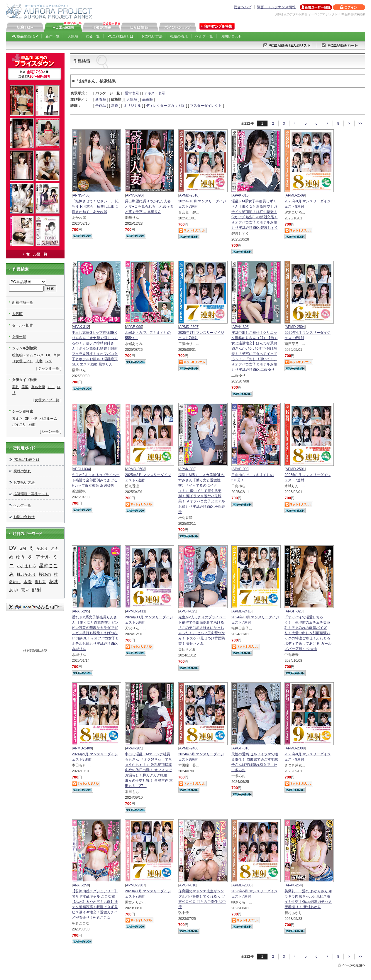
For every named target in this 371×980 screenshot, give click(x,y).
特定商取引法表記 (35, 651)
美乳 (16, 387)
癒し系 (40, 582)
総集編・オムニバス (28, 355)
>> (360, 123)
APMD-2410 (242, 611)
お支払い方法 (152, 36)
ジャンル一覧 (49, 368)
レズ (49, 361)
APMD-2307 (136, 885)
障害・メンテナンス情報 (276, 7)
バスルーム (48, 419)
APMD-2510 (189, 195)
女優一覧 (93, 36)
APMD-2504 (295, 327)
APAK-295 (81, 611)
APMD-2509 (295, 195)
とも (55, 548)
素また (17, 419)
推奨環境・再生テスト (31, 494)
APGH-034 (81, 469)
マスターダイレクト (206, 106)
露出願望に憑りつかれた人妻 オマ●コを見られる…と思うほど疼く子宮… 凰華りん (149, 207)
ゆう (21, 557)
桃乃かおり (26, 574)
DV (13, 548)
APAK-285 (134, 748)
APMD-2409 (82, 748)
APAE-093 (240, 469)
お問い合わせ (231, 36)
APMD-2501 (295, 469)
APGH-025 (188, 611)
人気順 (73, 36)
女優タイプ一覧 (47, 400)
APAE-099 (134, 327)
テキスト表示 (155, 93)
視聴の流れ (179, 36)
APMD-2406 (189, 748)
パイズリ (19, 424)
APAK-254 (294, 885)
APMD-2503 (136, 469)
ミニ (51, 387)
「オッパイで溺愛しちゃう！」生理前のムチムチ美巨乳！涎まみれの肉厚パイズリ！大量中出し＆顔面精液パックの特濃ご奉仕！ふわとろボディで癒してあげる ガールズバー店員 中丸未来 (308, 633)
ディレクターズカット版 (165, 106)
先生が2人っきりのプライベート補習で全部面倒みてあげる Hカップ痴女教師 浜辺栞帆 (96, 480)
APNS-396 (134, 195)
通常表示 (132, 93)
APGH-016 (241, 748)
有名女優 (38, 387)
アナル (43, 557)
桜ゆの (45, 574)
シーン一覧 (50, 431)
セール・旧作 (23, 325)
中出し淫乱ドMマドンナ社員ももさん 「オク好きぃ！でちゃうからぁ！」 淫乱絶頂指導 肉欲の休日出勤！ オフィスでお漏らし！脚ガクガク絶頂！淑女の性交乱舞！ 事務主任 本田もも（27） (149, 770)
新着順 (101, 99)
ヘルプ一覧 (204, 36)
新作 (115, 106)
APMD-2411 (136, 611)
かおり (42, 548)
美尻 (25, 387)
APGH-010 (188, 885)
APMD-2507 (189, 327)
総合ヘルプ (243, 7)
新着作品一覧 (23, 302)
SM (23, 548)
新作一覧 (52, 36)
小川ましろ (27, 566)
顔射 (32, 424)
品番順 (148, 99)
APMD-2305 (242, 885)
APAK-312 (81, 327)
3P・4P (31, 419)
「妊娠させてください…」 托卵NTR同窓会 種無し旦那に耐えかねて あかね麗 (95, 207)
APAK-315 (240, 195)
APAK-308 (240, 327)
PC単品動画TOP (25, 36)
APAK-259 (81, 885)
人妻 (39, 361)
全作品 (101, 106)
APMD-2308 (295, 748)
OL (48, 355)
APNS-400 (81, 195)
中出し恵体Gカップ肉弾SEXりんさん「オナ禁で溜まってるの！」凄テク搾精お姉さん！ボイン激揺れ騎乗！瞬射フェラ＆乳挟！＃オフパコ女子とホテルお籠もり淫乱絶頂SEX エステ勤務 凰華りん (95, 348)
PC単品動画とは (121, 36)
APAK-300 (187, 469)
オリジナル (132, 106)
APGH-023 (294, 611)
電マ (25, 590)
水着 (28, 582)
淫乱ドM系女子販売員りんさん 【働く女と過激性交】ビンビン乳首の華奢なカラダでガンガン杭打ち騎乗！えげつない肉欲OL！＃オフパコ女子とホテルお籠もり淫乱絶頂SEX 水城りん (95, 633)
